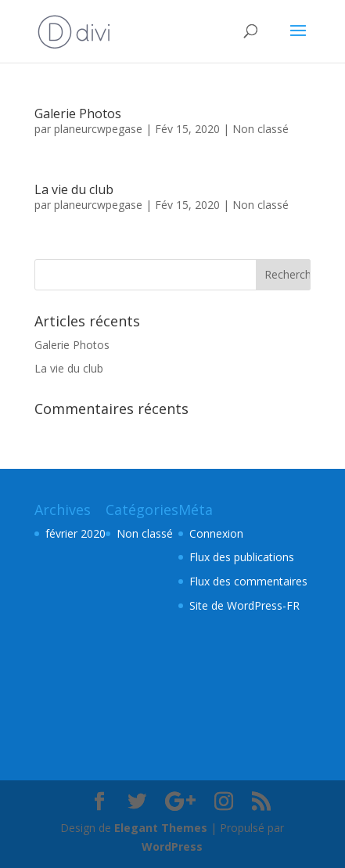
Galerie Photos (78, 113)
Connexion (216, 533)
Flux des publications (242, 557)
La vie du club (74, 189)
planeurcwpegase (98, 129)
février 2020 (75, 533)
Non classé (261, 129)
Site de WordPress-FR (244, 605)
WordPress (172, 846)
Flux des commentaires (248, 581)
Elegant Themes (161, 828)
